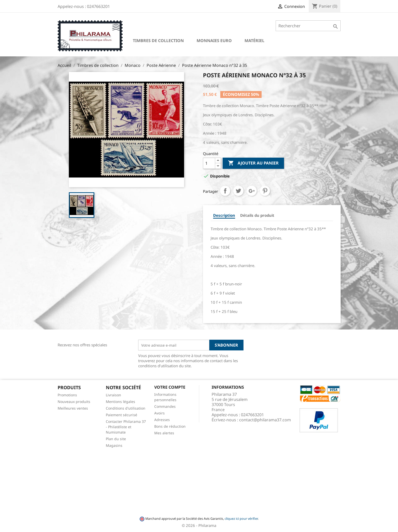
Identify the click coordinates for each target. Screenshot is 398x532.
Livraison (113, 395)
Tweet (238, 191)
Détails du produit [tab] (257, 215)
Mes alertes (164, 433)
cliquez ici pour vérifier (241, 519)
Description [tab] (224, 215)
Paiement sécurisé (121, 415)
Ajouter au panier (253, 163)
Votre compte (170, 387)
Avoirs (159, 413)
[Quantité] (209, 163)
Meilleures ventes (73, 408)
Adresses (162, 420)
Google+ (252, 191)
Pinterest (265, 191)
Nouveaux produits (74, 402)
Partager (225, 191)
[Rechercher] (308, 26)
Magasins (114, 445)
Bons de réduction (170, 426)
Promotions (67, 395)
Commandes (165, 406)
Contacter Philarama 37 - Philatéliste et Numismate (126, 427)
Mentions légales (120, 402)
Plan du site (116, 439)
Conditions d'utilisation (126, 408)
